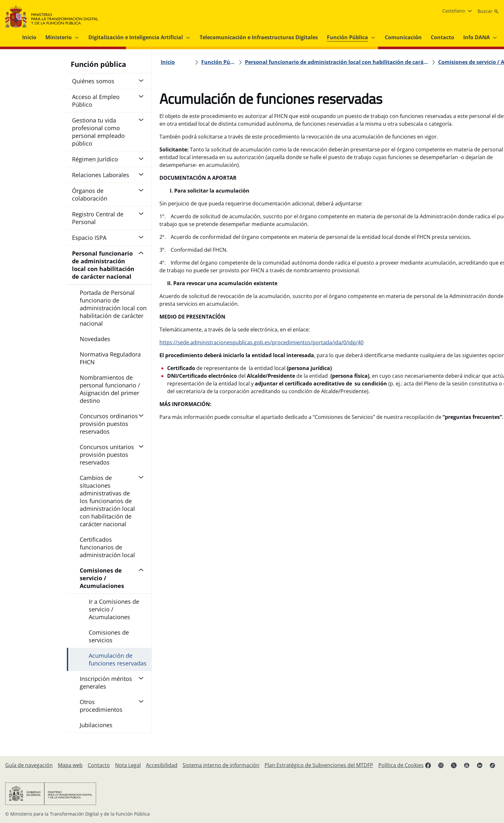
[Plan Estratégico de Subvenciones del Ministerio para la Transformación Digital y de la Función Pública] (319, 765)
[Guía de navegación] (29, 765)
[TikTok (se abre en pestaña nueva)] (492, 765)
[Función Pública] (213, 62)
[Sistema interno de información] (221, 765)
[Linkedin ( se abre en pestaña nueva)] (480, 765)
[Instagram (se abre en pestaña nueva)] (441, 765)
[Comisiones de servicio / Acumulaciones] (404, 62)
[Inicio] (168, 62)
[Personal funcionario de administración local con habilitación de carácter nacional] (299, 62)
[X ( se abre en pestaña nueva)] (454, 765)
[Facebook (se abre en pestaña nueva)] (428, 765)
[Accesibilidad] (162, 765)
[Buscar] (488, 11)
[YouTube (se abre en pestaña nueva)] (467, 765)
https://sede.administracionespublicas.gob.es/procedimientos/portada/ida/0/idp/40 (261, 373)
